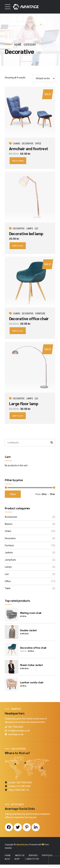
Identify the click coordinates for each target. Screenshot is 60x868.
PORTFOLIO (47, 857)
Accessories (11, 518)
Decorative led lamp (26, 234)
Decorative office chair (29, 319)
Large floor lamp (24, 405)
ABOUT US (20, 857)
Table (8, 590)
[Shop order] (44, 79)
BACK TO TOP (33, 860)
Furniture (40, 314)
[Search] (52, 444)
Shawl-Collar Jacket (31, 666)
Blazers (9, 525)
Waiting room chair (31, 614)
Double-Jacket (28, 632)
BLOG (7, 860)
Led (37, 229)
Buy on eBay (18, 161)
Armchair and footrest (28, 148)
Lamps (30, 229)
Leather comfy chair (32, 684)
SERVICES (33, 857)
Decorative (28, 144)
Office (38, 144)
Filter (13, 495)
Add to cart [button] (18, 246)
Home (18, 45)
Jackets (9, 554)
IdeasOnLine (22, 846)
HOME (8, 857)
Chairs (17, 144)
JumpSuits (10, 561)
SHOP (17, 860)
